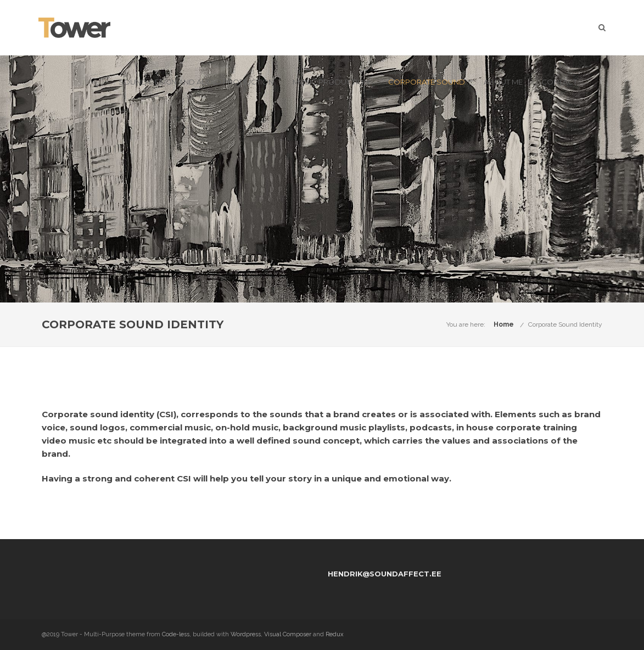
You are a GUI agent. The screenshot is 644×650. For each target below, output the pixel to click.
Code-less (176, 634)
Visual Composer (288, 634)
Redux (335, 634)
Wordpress (246, 634)
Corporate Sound (427, 82)
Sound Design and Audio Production (196, 82)
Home (504, 324)
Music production (331, 82)
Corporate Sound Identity (565, 324)
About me (503, 82)
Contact (559, 82)
